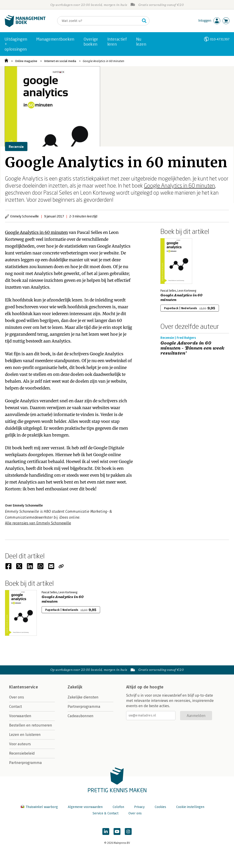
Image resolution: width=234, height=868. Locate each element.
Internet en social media (60, 61)
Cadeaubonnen (81, 716)
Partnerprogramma (25, 763)
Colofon (118, 807)
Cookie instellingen (190, 807)
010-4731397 (220, 39)
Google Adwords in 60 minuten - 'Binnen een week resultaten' (192, 348)
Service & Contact (105, 813)
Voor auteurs (20, 744)
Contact (16, 707)
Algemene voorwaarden (85, 807)
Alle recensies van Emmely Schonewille (38, 523)
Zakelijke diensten (83, 697)
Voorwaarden (20, 716)
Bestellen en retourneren (31, 725)
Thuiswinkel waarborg (40, 807)
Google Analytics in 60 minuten (104, 61)
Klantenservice (24, 687)
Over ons (17, 697)
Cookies (160, 807)
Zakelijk (75, 687)
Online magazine (26, 61)
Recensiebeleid (22, 753)
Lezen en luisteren (25, 735)
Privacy (139, 807)
